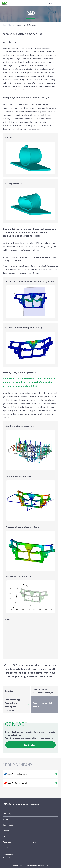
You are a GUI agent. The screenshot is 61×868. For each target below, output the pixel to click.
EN (49, 3)
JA (45, 3)
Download (7, 842)
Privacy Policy (8, 858)
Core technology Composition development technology (13, 705)
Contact (6, 847)
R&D (11, 25)
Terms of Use (8, 855)
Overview (9, 691)
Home (5, 25)
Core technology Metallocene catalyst (43, 691)
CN (53, 3)
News (34, 842)
